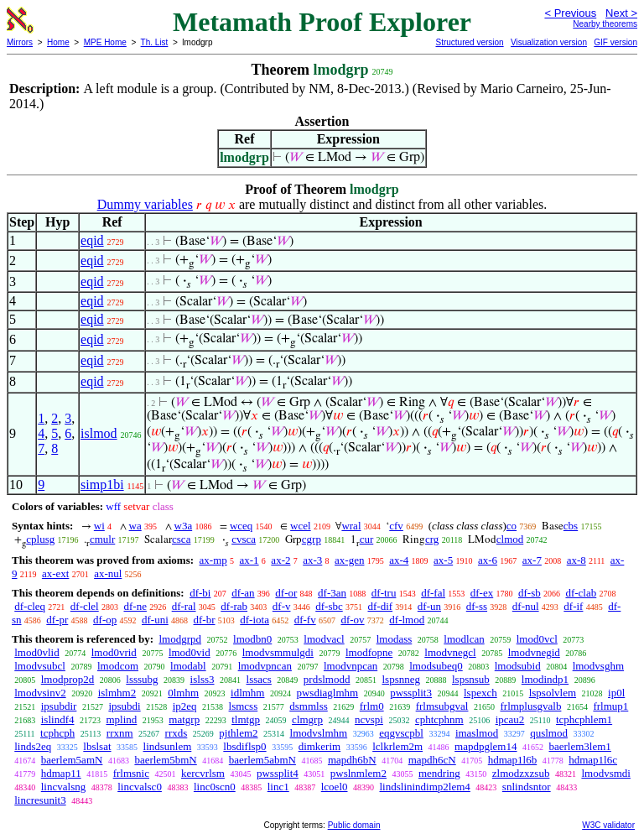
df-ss (477, 606)
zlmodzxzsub (521, 773)
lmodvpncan (265, 666)
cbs (571, 526)
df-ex (482, 593)
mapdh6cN (432, 760)
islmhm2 (117, 693)
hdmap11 (61, 773)
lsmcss (244, 706)
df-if (573, 606)
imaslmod (477, 733)
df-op (105, 620)
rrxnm (120, 733)
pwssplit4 (278, 773)
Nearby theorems (605, 24)
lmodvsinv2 (40, 693)
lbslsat (97, 746)
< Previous (570, 13)
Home (58, 42)
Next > (621, 13)
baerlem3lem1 (580, 746)
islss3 (203, 679)
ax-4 (399, 560)
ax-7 (532, 560)
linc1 (278, 787)
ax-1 (249, 560)
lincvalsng (63, 787)
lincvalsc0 (140, 787)
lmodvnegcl (450, 652)
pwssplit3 (411, 693)
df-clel (85, 606)
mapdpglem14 (486, 746)
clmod (510, 539)
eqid (92, 240)
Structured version (469, 42)
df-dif (380, 606)
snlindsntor (527, 787)
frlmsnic (131, 773)
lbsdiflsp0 (244, 746)
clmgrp (307, 719)
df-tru (384, 593)
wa (135, 526)
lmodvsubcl (40, 666)
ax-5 (443, 560)
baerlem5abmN (262, 760)
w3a (184, 526)
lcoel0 (335, 787)
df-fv (305, 620)
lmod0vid (190, 652)
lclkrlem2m (397, 746)
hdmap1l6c (593, 760)
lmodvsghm (598, 666)
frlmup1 (610, 706)
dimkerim (320, 746)
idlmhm (247, 693)
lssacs (259, 679)
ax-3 (312, 560)
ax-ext (55, 573)
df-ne (135, 606)
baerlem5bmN (165, 760)
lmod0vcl (537, 639)
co (512, 526)
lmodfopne (369, 652)
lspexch (480, 693)
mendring (439, 773)
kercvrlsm (203, 773)
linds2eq (33, 746)
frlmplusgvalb (530, 706)
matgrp (184, 719)
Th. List (155, 42)
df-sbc (329, 606)
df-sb (530, 593)
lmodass (395, 639)
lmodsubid (518, 666)
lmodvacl (324, 639)
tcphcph (57, 733)
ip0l (616, 693)
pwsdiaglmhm (327, 693)
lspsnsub (471, 679)
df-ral (184, 606)
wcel (301, 526)
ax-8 (576, 560)
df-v (282, 606)
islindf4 (58, 719)
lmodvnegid (534, 652)
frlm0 (372, 706)
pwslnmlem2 (358, 773)
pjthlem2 (238, 733)
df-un (429, 606)
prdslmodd (327, 679)
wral (351, 526)
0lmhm (183, 693)
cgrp (312, 539)
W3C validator (608, 825)
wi (99, 526)
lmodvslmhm (319, 733)
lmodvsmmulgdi (278, 652)
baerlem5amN (72, 760)
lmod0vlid (36, 652)
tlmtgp (246, 719)
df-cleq (30, 606)
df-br (205, 620)
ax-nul (108, 573)
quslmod (549, 733)
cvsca (244, 539)
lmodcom (118, 666)
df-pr (57, 620)
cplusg (40, 539)
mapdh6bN (352, 760)
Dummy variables (145, 204)
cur (367, 539)
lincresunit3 (40, 800)
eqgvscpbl (401, 733)
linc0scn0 (215, 787)
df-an (243, 593)
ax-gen (349, 560)
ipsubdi (124, 706)
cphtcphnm (439, 719)
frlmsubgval (442, 706)
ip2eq (185, 706)
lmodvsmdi (606, 773)
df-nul (526, 606)
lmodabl (188, 666)
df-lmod (407, 620)
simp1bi (102, 485)
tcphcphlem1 (584, 719)
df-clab (581, 593)
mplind (121, 719)
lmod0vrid (114, 652)
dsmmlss (309, 706)
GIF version (615, 42)
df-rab (234, 606)
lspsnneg (401, 679)
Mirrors (20, 42)
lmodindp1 (545, 679)
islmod (99, 433)
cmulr (102, 539)
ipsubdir (59, 706)
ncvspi (369, 719)
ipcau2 (510, 719)
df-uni (155, 620)
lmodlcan (464, 639)
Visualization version (549, 42)
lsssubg (142, 679)
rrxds (177, 733)
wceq (241, 526)
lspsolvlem (553, 693)
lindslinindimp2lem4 (425, 787)
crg (432, 539)
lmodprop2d (68, 679)
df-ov (352, 620)
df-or (286, 593)
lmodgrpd (180, 639)
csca (181, 539)
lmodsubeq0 (436, 666)
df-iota (254, 620)
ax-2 (280, 560)
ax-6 (488, 560)
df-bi (200, 593)
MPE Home (105, 42)
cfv (396, 526)
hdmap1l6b (513, 760)
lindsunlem (168, 746)
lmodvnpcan (351, 666)
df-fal (433, 593)
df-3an (332, 593)
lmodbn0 (252, 639)
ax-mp (213, 560)
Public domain (354, 825)
